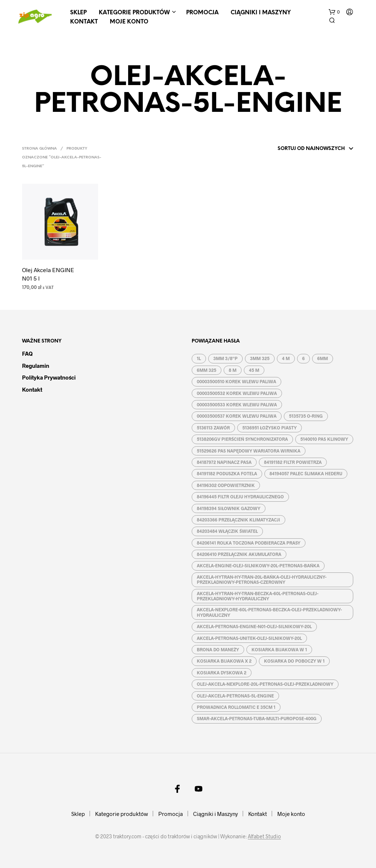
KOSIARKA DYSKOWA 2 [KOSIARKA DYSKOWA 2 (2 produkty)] (222, 673)
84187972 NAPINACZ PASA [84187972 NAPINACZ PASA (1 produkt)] (224, 462)
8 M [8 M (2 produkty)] (233, 370)
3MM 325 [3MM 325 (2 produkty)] (260, 358)
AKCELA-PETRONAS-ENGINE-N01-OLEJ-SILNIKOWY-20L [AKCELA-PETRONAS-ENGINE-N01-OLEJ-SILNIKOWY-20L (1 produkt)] (254, 626)
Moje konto (129, 22)
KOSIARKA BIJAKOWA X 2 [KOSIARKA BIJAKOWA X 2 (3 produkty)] (224, 661)
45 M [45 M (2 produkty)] (254, 370)
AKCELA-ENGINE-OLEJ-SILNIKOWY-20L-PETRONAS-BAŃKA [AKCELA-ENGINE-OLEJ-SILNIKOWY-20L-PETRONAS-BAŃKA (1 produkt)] (258, 565)
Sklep (78, 13)
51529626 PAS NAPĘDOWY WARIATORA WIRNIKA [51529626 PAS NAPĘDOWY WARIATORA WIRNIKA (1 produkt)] (249, 451)
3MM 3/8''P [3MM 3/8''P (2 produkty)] (225, 358)
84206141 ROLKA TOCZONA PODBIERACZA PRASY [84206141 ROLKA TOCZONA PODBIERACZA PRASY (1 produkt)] (249, 543)
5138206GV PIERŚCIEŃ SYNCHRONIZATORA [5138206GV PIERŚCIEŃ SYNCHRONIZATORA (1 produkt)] (242, 439)
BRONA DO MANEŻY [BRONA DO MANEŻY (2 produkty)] (218, 649)
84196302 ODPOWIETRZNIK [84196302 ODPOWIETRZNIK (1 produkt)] (226, 485)
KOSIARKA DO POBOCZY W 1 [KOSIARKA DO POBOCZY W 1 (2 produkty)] (294, 661)
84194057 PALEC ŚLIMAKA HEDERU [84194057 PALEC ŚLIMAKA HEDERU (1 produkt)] (306, 473)
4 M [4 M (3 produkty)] (286, 358)
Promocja (202, 13)
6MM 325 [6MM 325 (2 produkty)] (207, 370)
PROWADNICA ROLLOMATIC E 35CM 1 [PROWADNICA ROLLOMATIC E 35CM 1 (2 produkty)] (236, 707)
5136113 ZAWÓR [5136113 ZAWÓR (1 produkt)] (213, 428)
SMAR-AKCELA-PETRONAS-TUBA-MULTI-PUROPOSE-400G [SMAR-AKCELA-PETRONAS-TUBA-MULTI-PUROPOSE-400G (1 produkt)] (257, 718)
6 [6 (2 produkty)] (303, 358)
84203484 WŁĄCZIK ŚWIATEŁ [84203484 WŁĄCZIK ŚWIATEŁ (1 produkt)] (227, 531)
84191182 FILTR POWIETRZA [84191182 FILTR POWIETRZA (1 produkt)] (293, 462)
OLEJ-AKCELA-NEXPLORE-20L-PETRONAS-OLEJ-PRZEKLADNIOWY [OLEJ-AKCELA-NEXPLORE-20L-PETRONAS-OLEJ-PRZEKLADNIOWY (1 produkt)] (265, 684)
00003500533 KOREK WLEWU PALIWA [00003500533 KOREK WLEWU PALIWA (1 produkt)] (237, 404)
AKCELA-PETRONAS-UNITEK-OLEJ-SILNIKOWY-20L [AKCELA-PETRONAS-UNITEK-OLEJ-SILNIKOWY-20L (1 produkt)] (249, 638)
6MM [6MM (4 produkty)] (323, 358)
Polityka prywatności (49, 377)
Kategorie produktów (134, 13)
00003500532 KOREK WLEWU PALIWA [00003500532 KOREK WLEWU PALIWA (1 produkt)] (237, 393)
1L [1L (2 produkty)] (199, 358)
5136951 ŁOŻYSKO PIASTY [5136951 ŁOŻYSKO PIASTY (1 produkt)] (270, 428)
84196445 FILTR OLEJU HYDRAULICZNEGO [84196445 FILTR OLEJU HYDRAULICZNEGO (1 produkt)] (240, 497)
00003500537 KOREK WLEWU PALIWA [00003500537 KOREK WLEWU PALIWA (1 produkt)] (237, 416)
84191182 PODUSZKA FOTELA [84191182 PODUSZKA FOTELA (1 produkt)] (227, 473)
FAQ (27, 354)
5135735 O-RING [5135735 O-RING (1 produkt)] (306, 416)
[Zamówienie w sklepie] (306, 149)
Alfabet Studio (264, 836)
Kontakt (84, 22)
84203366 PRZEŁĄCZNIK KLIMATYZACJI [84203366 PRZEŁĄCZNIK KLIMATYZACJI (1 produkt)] (238, 520)
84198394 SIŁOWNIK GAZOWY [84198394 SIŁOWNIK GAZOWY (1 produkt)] (229, 508)
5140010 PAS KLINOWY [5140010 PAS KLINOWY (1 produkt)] (324, 439)
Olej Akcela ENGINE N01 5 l (48, 274)
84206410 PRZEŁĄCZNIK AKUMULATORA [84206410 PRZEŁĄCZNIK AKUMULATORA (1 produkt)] (239, 554)
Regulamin (36, 366)
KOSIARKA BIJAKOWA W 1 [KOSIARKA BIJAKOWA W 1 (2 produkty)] (279, 649)
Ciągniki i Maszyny (261, 13)
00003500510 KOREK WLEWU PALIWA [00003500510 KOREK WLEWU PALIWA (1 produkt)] (236, 381)
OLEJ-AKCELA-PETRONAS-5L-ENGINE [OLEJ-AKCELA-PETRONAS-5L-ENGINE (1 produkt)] (235, 696)
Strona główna (39, 149)
